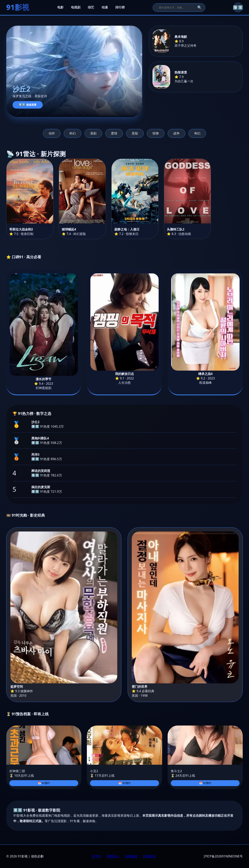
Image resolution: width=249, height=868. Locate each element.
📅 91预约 (44, 783)
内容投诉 (149, 856)
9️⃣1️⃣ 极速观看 (28, 105)
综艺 (91, 7)
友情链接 (131, 856)
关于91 (96, 856)
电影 (60, 7)
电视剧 (76, 7)
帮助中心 (113, 856)
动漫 (105, 7)
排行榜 (120, 7)
